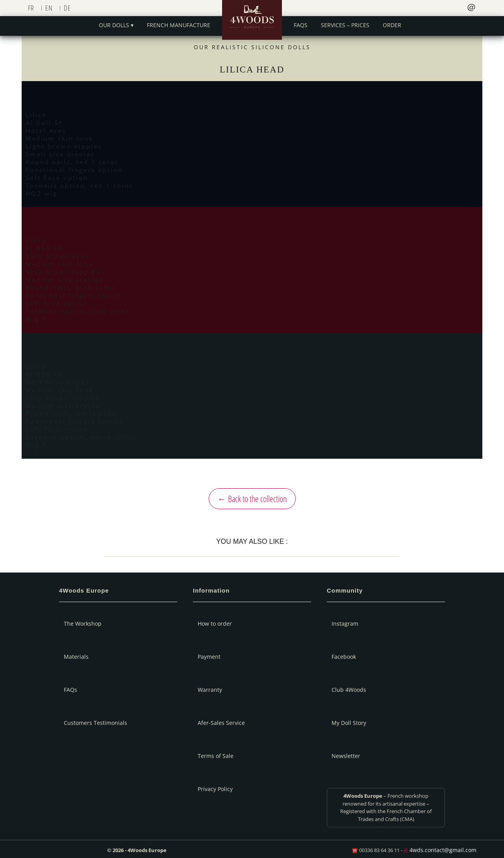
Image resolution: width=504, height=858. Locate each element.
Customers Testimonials (95, 723)
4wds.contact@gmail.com (443, 850)
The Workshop (83, 624)
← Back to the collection (252, 498)
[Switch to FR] (33, 8)
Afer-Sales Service (221, 723)
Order (392, 25)
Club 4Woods (349, 690)
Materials (76, 657)
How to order (215, 624)
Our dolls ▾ (116, 25)
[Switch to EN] (51, 8)
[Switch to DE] (69, 8)
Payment (209, 657)
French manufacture (179, 25)
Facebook (344, 657)
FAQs (301, 25)
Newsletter (346, 756)
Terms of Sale (216, 756)
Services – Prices (345, 25)
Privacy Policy (215, 789)
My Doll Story (349, 723)
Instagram (345, 624)
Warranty (210, 690)
